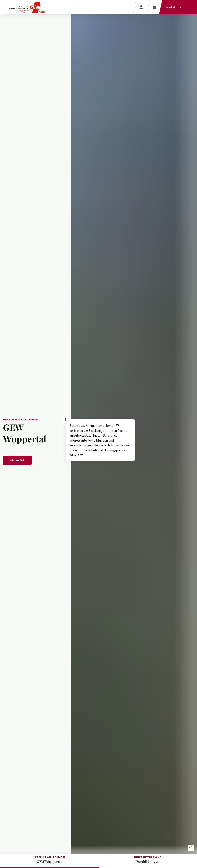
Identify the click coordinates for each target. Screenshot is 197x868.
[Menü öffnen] (154, 7)
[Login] (141, 7)
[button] (191, 848)
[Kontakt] (174, 7)
